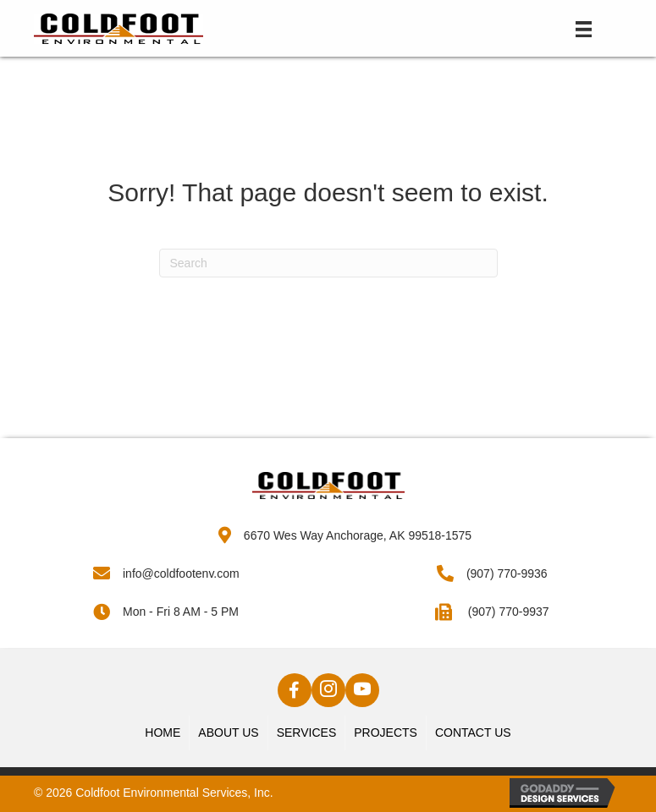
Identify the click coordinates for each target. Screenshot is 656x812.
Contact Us (473, 732)
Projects (386, 732)
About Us (228, 732)
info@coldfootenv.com (181, 573)
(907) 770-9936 (507, 573)
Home (163, 732)
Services (307, 732)
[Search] (328, 263)
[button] (295, 690)
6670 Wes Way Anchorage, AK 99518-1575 (358, 535)
